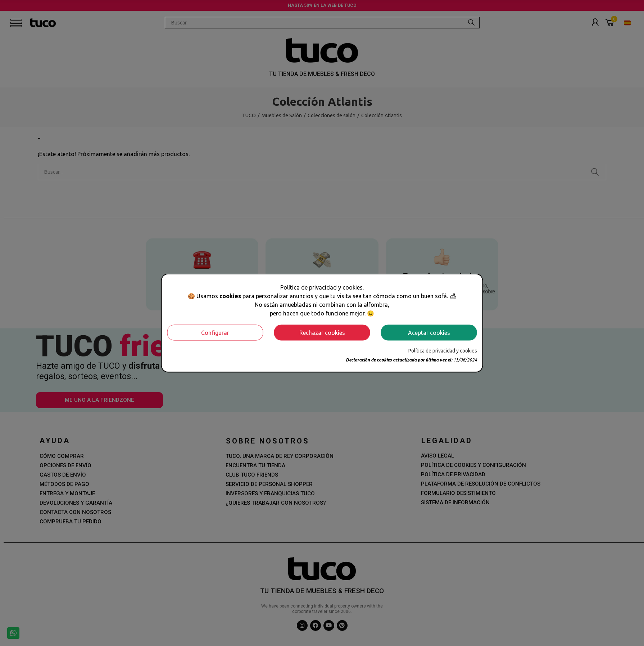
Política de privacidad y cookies (443, 350)
